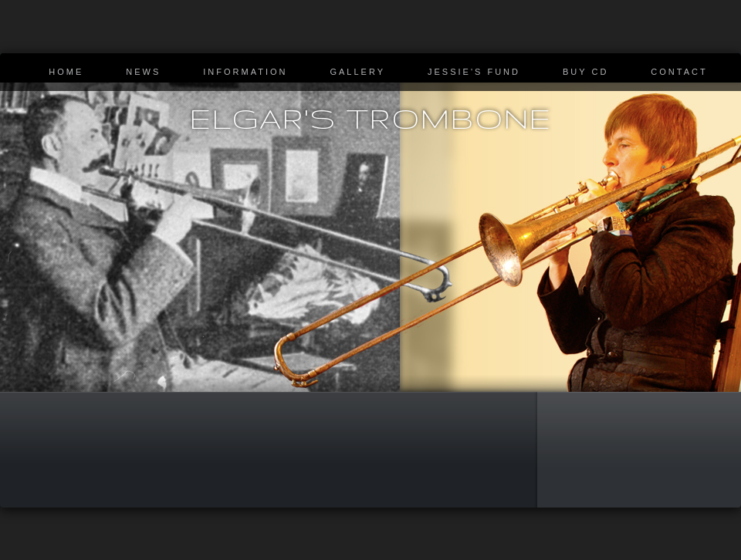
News (143, 72)
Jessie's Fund (474, 72)
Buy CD (585, 72)
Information (245, 72)
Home (66, 72)
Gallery (357, 72)
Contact (679, 72)
